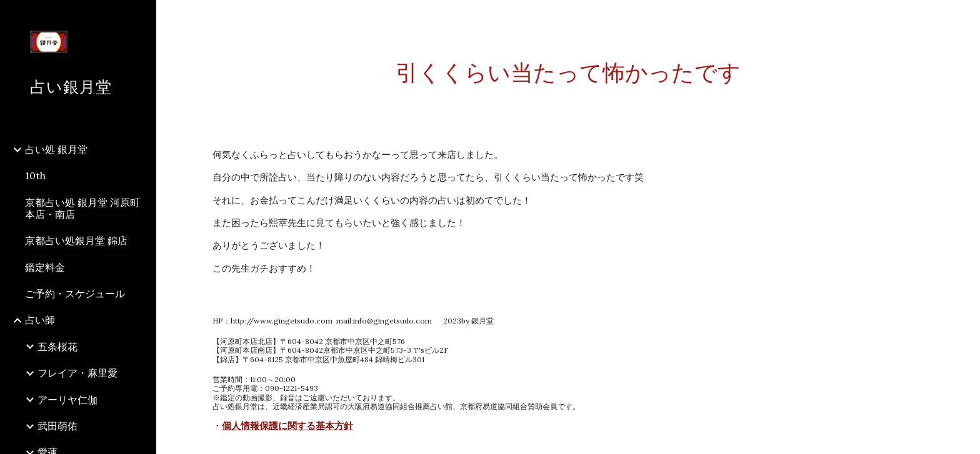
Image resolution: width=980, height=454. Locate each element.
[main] (568, 73)
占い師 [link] (40, 320)
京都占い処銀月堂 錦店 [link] (76, 240)
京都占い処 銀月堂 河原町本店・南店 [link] (82, 208)
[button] (965, 17)
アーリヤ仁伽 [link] (67, 400)
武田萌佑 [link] (57, 426)
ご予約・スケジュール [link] (75, 294)
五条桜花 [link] (57, 347)
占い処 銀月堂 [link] (56, 149)
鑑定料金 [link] (45, 267)
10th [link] (35, 175)
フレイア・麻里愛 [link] (77, 373)
